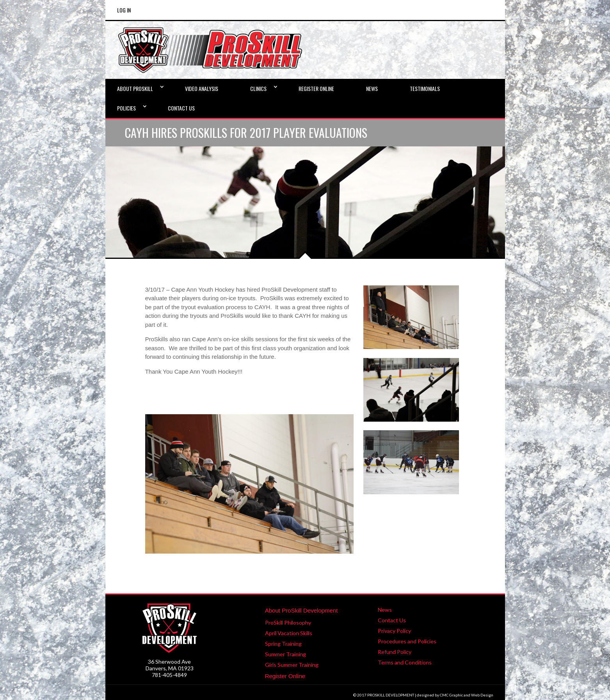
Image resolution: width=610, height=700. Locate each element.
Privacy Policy (394, 631)
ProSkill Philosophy (288, 623)
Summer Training (285, 654)
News (385, 610)
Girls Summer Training (292, 665)
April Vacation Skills (289, 633)
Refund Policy (395, 652)
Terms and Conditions (405, 662)
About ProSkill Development (301, 610)
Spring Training (283, 644)
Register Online (285, 676)
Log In (124, 10)
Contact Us (392, 620)
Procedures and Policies (407, 641)
